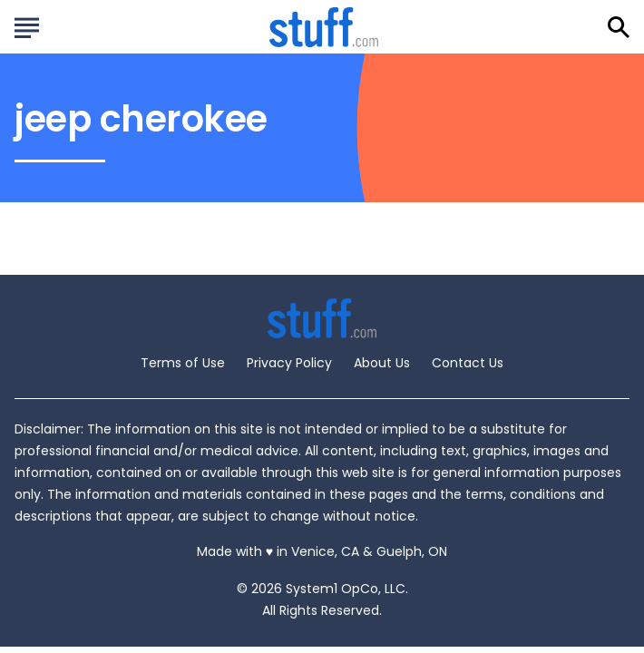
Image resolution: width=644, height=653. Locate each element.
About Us (382, 363)
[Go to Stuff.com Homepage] (324, 27)
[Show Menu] (27, 25)
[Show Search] (619, 27)
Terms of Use (183, 363)
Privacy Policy (289, 363)
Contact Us (468, 363)
